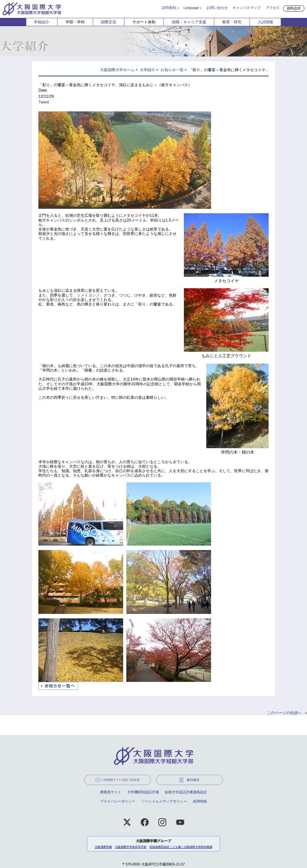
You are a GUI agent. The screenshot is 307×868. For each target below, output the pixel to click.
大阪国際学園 (103, 847)
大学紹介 (147, 70)
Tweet (44, 102)
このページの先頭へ (284, 713)
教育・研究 (232, 22)
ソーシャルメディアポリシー (164, 801)
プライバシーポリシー (118, 801)
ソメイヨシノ (88, 295)
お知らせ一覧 (172, 70)
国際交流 (108, 22)
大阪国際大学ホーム (117, 70)
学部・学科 (75, 22)
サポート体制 (144, 22)
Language (191, 8)
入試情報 (265, 22)
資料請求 (294, 8)
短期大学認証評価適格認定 (186, 792)
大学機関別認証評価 (143, 792)
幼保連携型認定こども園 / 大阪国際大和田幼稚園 (181, 847)
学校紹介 (42, 22)
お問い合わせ (217, 8)
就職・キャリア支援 (189, 22)
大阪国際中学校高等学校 (131, 847)
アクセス (273, 8)
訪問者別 (169, 8)
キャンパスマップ (247, 8)
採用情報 (200, 801)
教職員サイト (111, 792)
